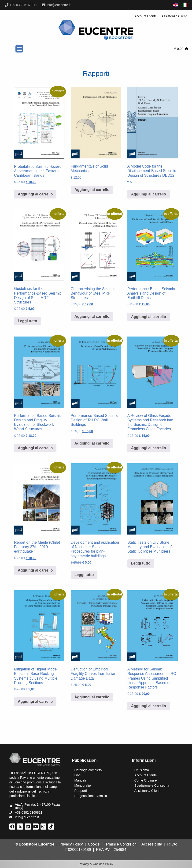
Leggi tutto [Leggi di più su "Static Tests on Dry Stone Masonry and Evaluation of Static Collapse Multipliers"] (141, 563)
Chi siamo (142, 770)
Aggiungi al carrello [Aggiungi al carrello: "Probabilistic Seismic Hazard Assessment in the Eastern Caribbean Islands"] (35, 194)
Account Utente (146, 16)
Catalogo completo (88, 770)
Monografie (83, 786)
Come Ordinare (146, 780)
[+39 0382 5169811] (7, 5)
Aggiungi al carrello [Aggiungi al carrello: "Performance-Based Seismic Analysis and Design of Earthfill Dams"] (149, 317)
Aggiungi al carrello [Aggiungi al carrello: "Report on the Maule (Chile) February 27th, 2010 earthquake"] (35, 570)
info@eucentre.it (59, 5)
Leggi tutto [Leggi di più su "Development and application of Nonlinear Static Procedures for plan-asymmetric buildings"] (84, 575)
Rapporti (81, 791)
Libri (78, 775)
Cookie (94, 844)
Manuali (80, 780)
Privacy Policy (71, 844)
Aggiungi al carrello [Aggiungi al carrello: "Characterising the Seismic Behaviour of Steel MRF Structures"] (92, 316)
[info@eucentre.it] (44, 5)
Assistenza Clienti (175, 16)
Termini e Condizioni (121, 844)
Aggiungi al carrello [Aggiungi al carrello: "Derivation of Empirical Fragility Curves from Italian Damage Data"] (92, 697)
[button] (19, 49)
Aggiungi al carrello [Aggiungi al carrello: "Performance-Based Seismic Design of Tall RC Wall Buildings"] (92, 443)
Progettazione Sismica (91, 796)
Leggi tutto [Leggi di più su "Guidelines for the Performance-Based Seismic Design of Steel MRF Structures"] (28, 321)
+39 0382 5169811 (23, 5)
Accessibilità (152, 844)
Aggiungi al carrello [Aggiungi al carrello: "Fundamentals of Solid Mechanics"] (92, 190)
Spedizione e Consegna (152, 786)
